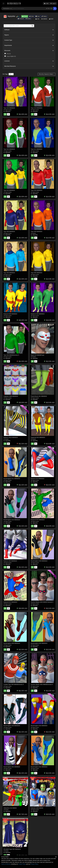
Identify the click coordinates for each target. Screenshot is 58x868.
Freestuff (21, 19)
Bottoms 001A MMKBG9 (11, 437)
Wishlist (28, 19)
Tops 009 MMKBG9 (9, 231)
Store (38, 16)
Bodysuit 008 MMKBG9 (38, 314)
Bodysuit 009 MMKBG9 (10, 314)
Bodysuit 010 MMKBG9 (10, 602)
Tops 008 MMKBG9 (37, 231)
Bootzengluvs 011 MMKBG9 (12, 479)
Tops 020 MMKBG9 (9, 149)
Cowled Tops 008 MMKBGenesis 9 (14, 684)
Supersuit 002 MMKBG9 (38, 437)
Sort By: (46, 74)
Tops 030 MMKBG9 (37, 190)
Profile (31, 16)
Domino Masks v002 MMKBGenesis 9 (42, 684)
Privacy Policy (34, 864)
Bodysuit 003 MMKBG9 (38, 520)
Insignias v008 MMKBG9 (11, 396)
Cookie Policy (22, 864)
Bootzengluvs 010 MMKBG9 (12, 520)
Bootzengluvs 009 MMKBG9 (39, 561)
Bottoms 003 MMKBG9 (10, 561)
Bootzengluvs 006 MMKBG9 (12, 643)
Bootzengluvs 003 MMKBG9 (39, 726)
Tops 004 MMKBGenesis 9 (11, 355)
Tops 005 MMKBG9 (9, 273)
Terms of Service (6, 864)
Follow (25, 16)
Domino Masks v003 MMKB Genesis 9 (42, 602)
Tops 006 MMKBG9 (37, 273)
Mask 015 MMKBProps (38, 355)
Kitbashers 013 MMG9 (10, 808)
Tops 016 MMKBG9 (9, 108)
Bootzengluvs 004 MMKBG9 (12, 726)
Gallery (44, 16)
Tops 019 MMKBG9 (37, 108)
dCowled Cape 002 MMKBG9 (12, 849)
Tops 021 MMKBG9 (37, 149)
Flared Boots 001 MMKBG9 (39, 396)
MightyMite (8, 111)
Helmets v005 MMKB (37, 808)
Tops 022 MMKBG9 (9, 190)
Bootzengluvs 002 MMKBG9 (12, 767)
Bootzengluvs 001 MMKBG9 (39, 767)
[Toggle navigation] (3, 3)
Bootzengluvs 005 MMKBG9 (39, 643)
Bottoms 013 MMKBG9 (38, 479)
